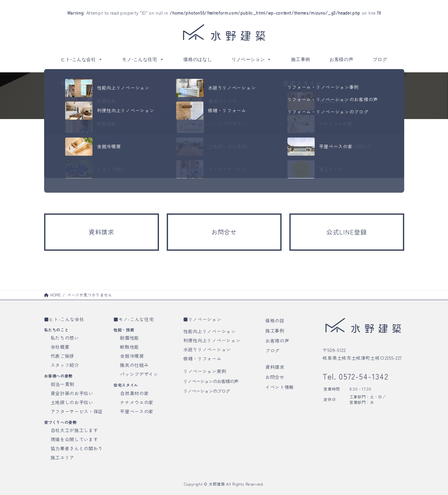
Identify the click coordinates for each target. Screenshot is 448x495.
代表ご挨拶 (63, 356)
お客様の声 (342, 59)
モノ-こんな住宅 (143, 59)
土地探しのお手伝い (72, 402)
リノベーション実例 (205, 371)
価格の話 (275, 320)
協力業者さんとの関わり (77, 448)
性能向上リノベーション (210, 331)
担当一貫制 (63, 384)
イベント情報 (280, 387)
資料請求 (275, 367)
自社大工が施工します (74, 430)
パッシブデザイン (139, 374)
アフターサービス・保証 (77, 411)
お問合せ (275, 377)
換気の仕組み (134, 365)
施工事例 (301, 59)
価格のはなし (198, 59)
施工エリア (63, 457)
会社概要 (60, 347)
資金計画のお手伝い (72, 393)
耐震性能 (130, 338)
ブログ (380, 59)
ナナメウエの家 (137, 402)
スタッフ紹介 (65, 365)
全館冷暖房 (132, 356)
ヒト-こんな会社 (82, 59)
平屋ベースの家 (137, 411)
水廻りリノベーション (207, 349)
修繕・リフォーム (202, 358)
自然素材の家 (134, 393)
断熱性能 (130, 347)
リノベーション (252, 59)
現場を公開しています (74, 439)
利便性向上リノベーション (212, 340)
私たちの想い (65, 338)
